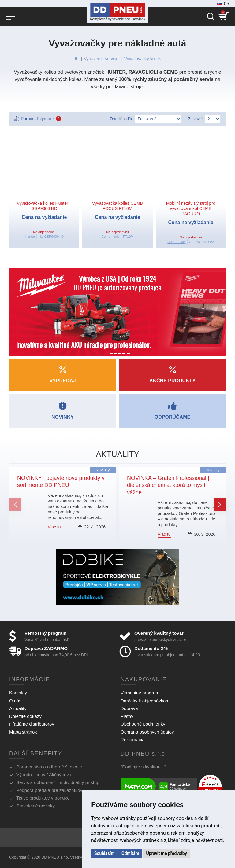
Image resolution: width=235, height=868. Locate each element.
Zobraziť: (196, 119)
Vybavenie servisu (101, 59)
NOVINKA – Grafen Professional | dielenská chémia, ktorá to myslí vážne (168, 485)
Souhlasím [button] (104, 853)
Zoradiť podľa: (121, 119)
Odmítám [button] (130, 853)
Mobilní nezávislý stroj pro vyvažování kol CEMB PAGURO (191, 208)
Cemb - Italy (110, 237)
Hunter (30, 237)
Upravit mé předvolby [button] (166, 853)
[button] (15, 505)
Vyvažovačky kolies (143, 59)
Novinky (103, 470)
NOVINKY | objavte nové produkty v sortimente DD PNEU (61, 482)
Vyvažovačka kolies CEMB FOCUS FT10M (117, 206)
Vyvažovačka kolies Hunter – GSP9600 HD (44, 206)
